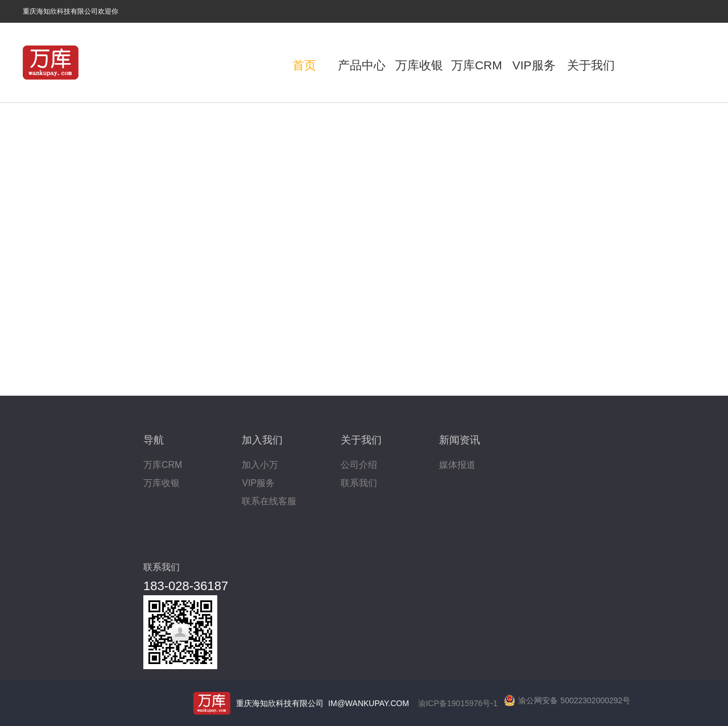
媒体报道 (457, 465)
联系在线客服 (269, 501)
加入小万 (260, 465)
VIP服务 (534, 65)
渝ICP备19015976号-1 (458, 703)
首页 (304, 65)
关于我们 (591, 65)
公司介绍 (359, 465)
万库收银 (419, 65)
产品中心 (362, 65)
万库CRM (477, 65)
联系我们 (359, 483)
